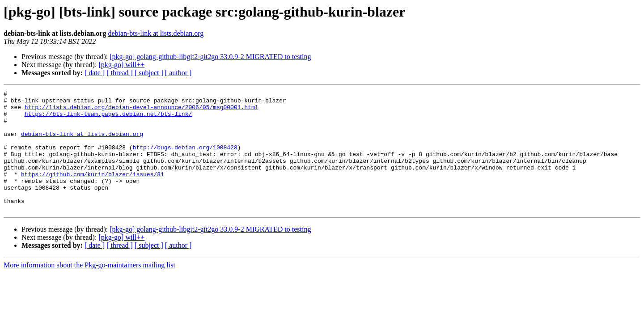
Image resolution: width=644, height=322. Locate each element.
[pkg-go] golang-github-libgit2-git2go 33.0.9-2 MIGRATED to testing (210, 57)
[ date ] (95, 73)
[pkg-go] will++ (121, 65)
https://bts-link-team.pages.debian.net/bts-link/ (108, 119)
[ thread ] (120, 73)
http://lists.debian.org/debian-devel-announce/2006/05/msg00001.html (142, 111)
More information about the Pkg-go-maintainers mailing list (89, 289)
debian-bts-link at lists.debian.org (156, 33)
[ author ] (178, 73)
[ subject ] (149, 73)
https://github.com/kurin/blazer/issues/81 (93, 191)
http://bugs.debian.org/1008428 (185, 159)
